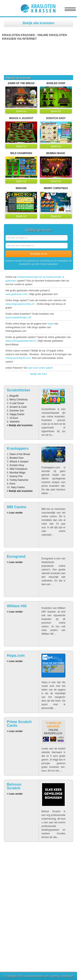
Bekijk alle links (38, 374)
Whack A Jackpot (21, 118)
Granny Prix (16, 476)
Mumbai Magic (56, 153)
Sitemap (55, 976)
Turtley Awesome (19, 480)
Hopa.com (16, 656)
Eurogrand (16, 556)
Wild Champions (21, 153)
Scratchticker (18, 390)
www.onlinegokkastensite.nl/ (21, 341)
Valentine (15, 422)
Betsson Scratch (14, 786)
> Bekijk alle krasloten (20, 425)
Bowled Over (56, 83)
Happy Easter (17, 414)
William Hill (17, 606)
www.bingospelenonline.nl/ (20, 304)
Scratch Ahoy (56, 118)
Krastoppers (18, 448)
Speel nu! (21, 111)
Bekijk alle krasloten (39, 23)
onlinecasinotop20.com (18, 358)
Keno (13, 484)
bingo (50, 324)
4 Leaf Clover (17, 403)
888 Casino (17, 507)
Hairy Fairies (18, 487)
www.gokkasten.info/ (17, 294)
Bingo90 (21, 188)
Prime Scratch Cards (19, 724)
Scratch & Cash (18, 407)
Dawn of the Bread (21, 83)
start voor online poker (40, 368)
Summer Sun (17, 411)
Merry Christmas (56, 188)
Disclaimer (68, 976)
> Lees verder (15, 513)
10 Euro (14, 418)
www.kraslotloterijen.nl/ (18, 318)
